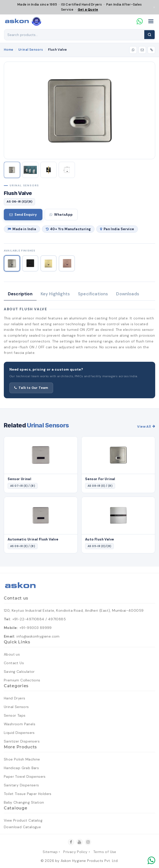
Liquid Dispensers (19, 733)
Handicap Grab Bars (21, 768)
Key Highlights (55, 294)
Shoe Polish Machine (22, 759)
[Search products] (74, 35)
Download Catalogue (22, 827)
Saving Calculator (19, 672)
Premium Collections (22, 680)
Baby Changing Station (24, 802)
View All (146, 427)
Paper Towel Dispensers (25, 776)
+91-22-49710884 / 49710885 (39, 619)
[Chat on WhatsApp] (140, 21)
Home (9, 50)
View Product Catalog (23, 820)
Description (20, 294)
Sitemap (50, 852)
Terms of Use (105, 852)
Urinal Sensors (31, 50)
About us (12, 654)
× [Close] (154, 7)
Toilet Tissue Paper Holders (28, 794)
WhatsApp (61, 215)
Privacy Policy (75, 852)
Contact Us (14, 663)
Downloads (128, 294)
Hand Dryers (14, 698)
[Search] (149, 35)
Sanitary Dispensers (21, 785)
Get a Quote (88, 10)
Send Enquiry (23, 215)
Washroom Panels (20, 724)
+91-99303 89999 (36, 628)
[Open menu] (151, 21)
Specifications (93, 294)
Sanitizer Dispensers (22, 741)
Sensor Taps (15, 715)
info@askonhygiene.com (38, 636)
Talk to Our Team (31, 388)
